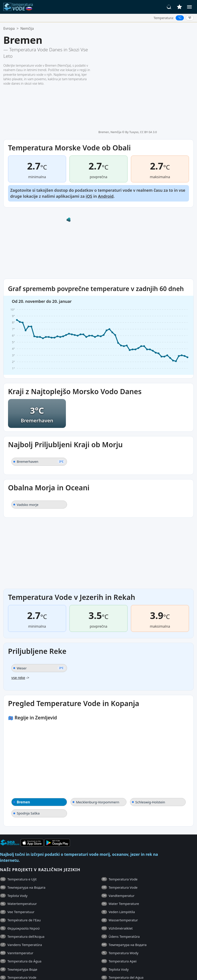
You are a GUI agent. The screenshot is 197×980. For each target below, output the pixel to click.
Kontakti (101, 970)
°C (180, 18)
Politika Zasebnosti (75, 970)
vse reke (18, 629)
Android (106, 148)
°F (190, 18)
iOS (89, 148)
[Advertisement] (98, 505)
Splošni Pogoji (45, 970)
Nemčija (27, 28)
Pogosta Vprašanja (15, 970)
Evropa (9, 28)
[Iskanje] (169, 7)
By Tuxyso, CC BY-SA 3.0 (141, 37)
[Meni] (189, 7)
